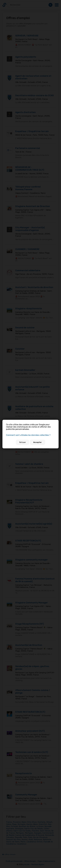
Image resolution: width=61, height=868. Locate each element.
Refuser (23, 442)
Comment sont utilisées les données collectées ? (28, 435)
